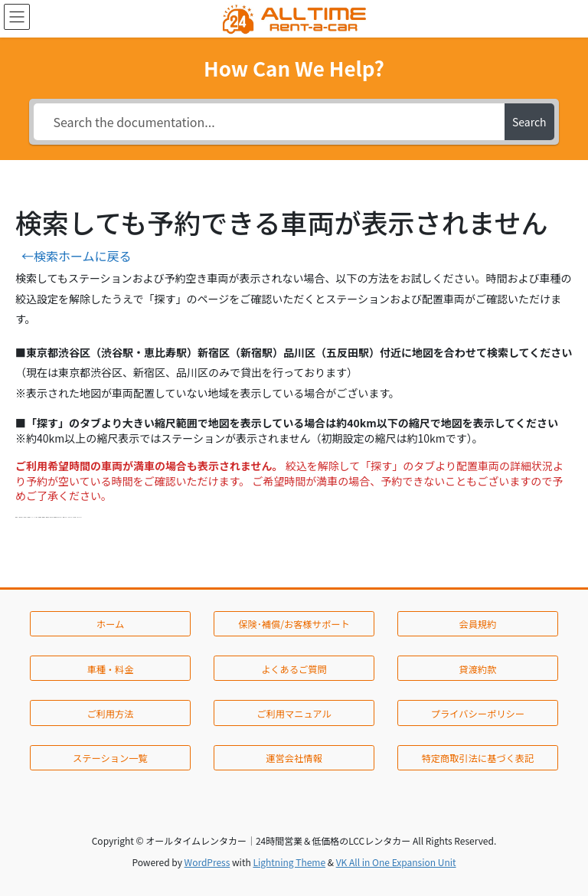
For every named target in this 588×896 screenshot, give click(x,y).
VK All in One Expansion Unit (396, 862)
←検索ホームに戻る (77, 256)
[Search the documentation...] (269, 122)
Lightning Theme (289, 862)
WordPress (207, 862)
